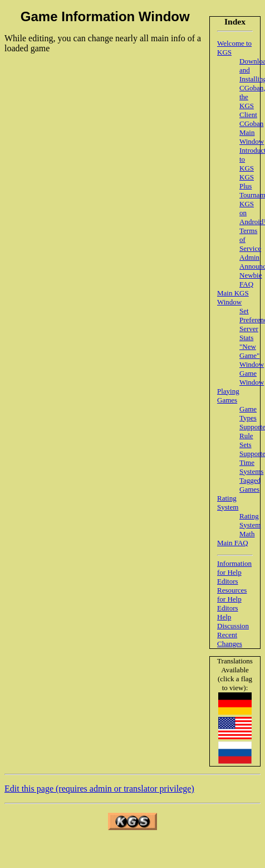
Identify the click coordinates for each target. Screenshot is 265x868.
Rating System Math (250, 525)
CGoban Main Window (252, 132)
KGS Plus (247, 181)
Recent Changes (230, 639)
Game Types (248, 413)
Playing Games (228, 396)
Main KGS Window (233, 297)
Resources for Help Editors (232, 599)
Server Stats (249, 333)
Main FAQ (233, 543)
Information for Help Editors (234, 572)
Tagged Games (250, 485)
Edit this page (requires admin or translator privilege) (99, 789)
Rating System (228, 503)
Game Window (252, 378)
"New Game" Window (252, 355)
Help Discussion (233, 621)
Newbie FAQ (251, 280)
